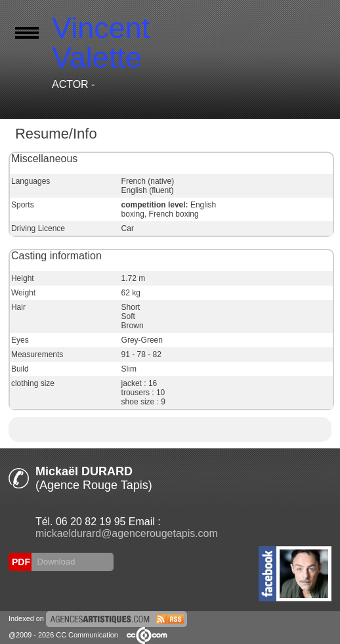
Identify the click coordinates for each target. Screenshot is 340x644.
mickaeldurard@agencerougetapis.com (127, 533)
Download (55, 562)
